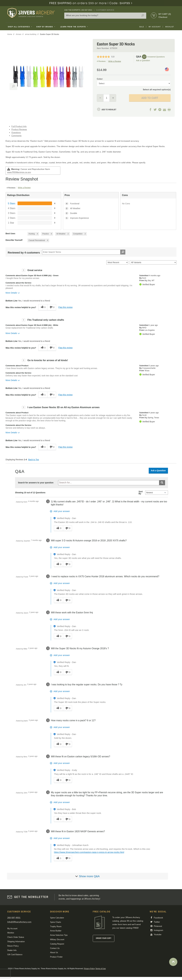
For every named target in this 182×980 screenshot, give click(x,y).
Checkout (163, 17)
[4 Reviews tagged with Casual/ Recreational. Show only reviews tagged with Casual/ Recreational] (38, 240)
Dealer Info (12, 950)
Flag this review (65, 307)
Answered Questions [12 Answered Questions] (156, 57)
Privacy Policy (89, 969)
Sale (142, 27)
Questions (16, 132)
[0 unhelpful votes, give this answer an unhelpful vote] (67, 528)
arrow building (31, 34)
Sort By (141, 493)
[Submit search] (162, 483)
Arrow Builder (56, 931)
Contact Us (55, 948)
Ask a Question (143, 60)
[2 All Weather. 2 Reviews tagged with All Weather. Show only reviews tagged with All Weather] (91, 208)
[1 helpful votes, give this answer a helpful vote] (58, 858)
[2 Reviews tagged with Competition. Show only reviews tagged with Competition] (79, 234)
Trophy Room (56, 926)
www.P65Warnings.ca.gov (19, 172)
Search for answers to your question (36, 483)
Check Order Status (16, 937)
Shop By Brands (46, 27)
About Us (54, 952)
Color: (100, 79)
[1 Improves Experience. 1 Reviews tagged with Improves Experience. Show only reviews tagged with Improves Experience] (91, 218)
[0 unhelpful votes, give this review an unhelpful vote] (52, 307)
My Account (155, 27)
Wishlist (170, 27)
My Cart (165, 14)
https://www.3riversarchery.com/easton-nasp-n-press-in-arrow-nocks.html (89, 852)
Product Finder (56, 957)
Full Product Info (19, 126)
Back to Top (34, 460)
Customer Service (105, 10)
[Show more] (87, 876)
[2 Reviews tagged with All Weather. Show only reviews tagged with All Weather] (63, 234)
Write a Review (115, 61)
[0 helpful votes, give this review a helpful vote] (43, 307)
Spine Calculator (57, 918)
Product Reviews (19, 129)
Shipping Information (16, 942)
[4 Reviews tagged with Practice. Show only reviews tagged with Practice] (47, 234)
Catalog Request (57, 944)
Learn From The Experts (74, 27)
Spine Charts (56, 922)
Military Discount (57, 939)
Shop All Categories (20, 27)
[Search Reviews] (84, 252)
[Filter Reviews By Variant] (153, 262)
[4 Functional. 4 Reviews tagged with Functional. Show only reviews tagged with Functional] (91, 204)
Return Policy (13, 946)
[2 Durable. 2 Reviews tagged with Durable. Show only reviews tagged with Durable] (91, 213)
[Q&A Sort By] (157, 493)
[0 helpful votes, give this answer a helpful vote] (58, 528)
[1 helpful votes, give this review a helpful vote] (43, 395)
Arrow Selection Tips (59, 935)
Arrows (19, 34)
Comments (16, 136)
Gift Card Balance (15, 955)
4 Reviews (101, 61)
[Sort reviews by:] (117, 262)
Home (10, 34)
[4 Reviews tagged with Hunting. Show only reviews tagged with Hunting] (33, 234)
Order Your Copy (104, 938)
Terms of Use (101, 969)
